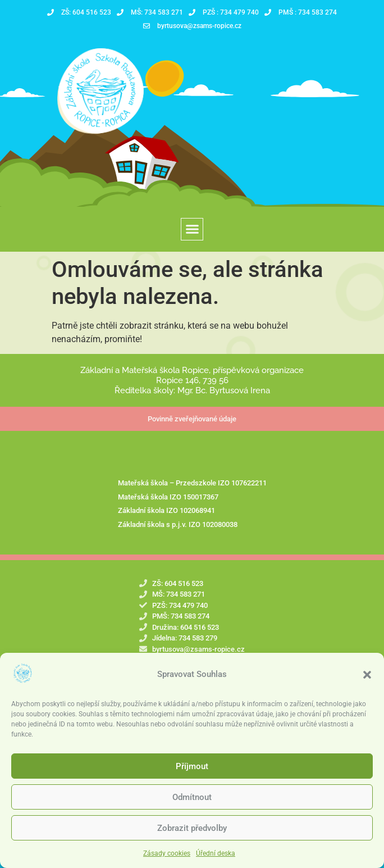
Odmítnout (192, 806)
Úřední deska (216, 862)
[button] (367, 683)
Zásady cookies (167, 862)
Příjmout (192, 775)
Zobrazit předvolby (192, 837)
